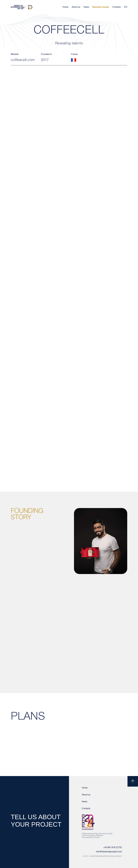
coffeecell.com (23, 60)
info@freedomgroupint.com (109, 852)
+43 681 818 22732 (113, 848)
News (86, 7)
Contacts (117, 7)
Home (65, 7)
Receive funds (101, 7)
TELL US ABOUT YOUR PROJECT (36, 821)
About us (76, 7)
